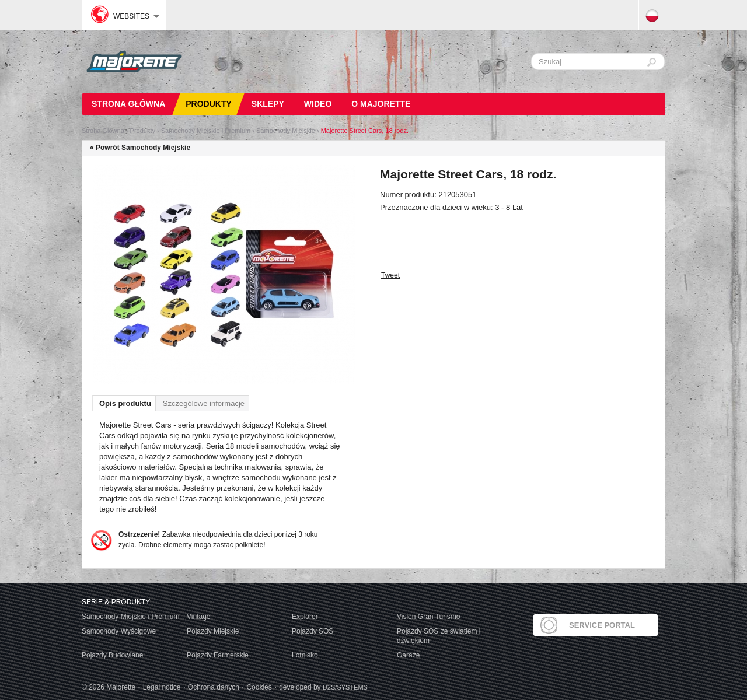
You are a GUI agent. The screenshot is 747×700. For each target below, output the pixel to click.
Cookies (259, 687)
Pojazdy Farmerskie (218, 655)
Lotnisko (305, 655)
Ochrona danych (214, 687)
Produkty (143, 131)
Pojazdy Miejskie (213, 631)
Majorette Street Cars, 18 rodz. (365, 131)
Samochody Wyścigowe (119, 631)
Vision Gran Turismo (429, 617)
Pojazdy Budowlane (112, 655)
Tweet (390, 275)
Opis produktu (125, 403)
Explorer (305, 617)
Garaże (408, 655)
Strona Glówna (103, 131)
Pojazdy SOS (313, 631)
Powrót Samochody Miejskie (143, 148)
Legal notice (162, 687)
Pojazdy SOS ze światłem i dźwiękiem (439, 636)
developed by (323, 687)
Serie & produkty (116, 602)
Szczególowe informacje (204, 403)
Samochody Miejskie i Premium (206, 131)
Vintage (198, 617)
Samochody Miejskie (286, 131)
